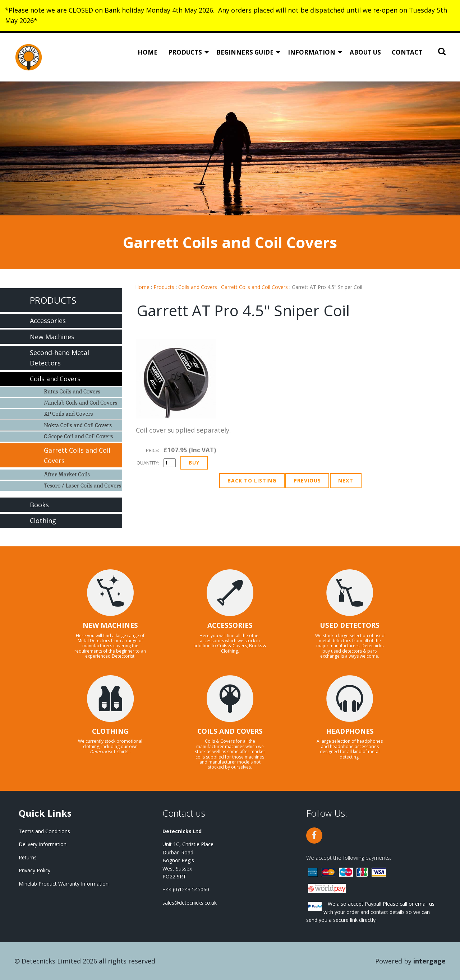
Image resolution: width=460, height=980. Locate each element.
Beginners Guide (245, 52)
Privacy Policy (34, 870)
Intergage (429, 961)
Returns (28, 857)
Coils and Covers (198, 287)
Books (39, 505)
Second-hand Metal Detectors (59, 358)
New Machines (52, 337)
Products (185, 52)
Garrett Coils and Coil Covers (254, 287)
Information (312, 52)
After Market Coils (67, 474)
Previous (307, 480)
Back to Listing (252, 480)
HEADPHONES (350, 731)
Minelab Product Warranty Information (64, 884)
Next (346, 480)
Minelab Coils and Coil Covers (80, 403)
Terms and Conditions (44, 831)
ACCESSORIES (230, 625)
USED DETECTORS (350, 625)
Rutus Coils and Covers (72, 391)
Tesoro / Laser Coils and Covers (82, 486)
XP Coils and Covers (68, 414)
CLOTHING (110, 731)
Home (148, 52)
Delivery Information (43, 844)
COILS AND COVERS (230, 731)
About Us (365, 52)
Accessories (48, 321)
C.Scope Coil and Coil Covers (78, 436)
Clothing (43, 521)
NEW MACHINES (110, 625)
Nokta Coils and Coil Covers (78, 425)
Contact (407, 52)
